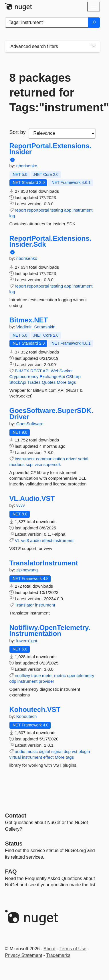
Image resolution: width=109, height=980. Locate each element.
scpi (30, 464)
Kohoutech (27, 716)
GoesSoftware (30, 424)
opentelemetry (81, 675)
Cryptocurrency (24, 376)
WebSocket (62, 371)
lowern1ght (27, 641)
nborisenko (27, 166)
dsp (67, 751)
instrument (83, 210)
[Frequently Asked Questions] (11, 871)
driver (72, 459)
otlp (13, 681)
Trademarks (58, 955)
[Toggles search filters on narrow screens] (94, 47)
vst (75, 751)
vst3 (25, 540)
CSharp (73, 376)
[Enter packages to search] (47, 23)
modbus (17, 464)
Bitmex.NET (29, 320)
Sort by (18, 132)
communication (50, 459)
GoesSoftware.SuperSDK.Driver (51, 414)
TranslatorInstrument (44, 563)
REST (36, 371)
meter (47, 675)
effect (47, 540)
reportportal (38, 210)
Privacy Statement (24, 955)
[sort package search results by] (62, 133)
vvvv (21, 505)
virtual (15, 757)
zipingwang (27, 570)
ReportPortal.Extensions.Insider (50, 149)
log (12, 216)
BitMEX (22, 371)
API (46, 371)
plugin (84, 751)
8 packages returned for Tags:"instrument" (52, 93)
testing (57, 210)
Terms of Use (73, 949)
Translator (24, 605)
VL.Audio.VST (32, 499)
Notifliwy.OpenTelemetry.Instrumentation (50, 631)
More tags (66, 382)
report (20, 210)
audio (35, 540)
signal (57, 751)
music (32, 751)
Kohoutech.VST (35, 710)
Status (14, 844)
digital (44, 751)
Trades (34, 382)
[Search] (94, 23)
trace (36, 675)
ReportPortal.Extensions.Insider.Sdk (50, 241)
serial (83, 459)
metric (60, 675)
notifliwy (22, 675)
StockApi (18, 382)
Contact (16, 816)
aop (68, 210)
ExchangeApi (52, 376)
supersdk (52, 464)
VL (17, 540)
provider (46, 681)
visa (38, 464)
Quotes (49, 382)
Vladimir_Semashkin (36, 327)
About (49, 949)
